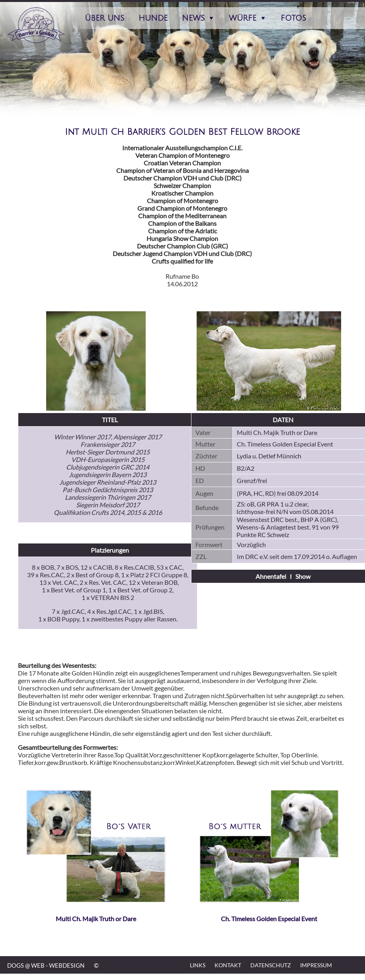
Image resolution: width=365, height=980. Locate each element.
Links (198, 965)
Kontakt (228, 965)
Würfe (243, 18)
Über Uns (104, 18)
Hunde (153, 18)
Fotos (293, 18)
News (193, 18)
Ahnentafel (271, 576)
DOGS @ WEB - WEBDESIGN (46, 965)
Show (303, 576)
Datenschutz (271, 965)
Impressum (316, 965)
